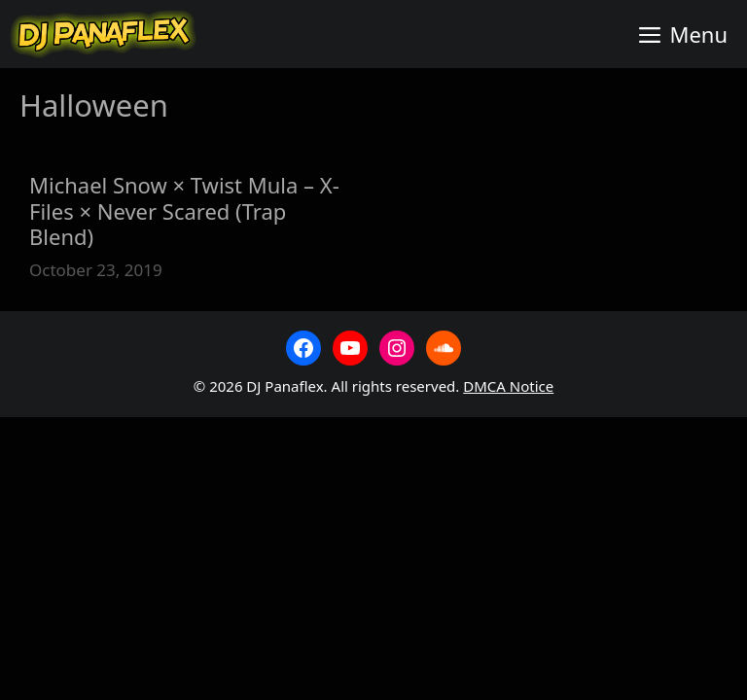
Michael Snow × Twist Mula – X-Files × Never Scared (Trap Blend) (184, 210)
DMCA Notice (508, 386)
